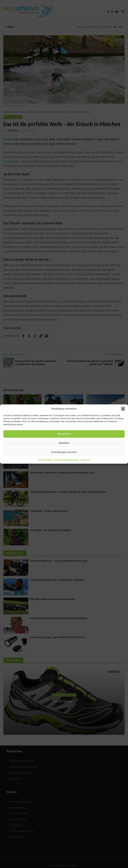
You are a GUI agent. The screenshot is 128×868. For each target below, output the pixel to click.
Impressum (86, 460)
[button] (123, 409)
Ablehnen (64, 443)
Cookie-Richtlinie (45, 460)
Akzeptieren (64, 434)
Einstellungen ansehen (64, 452)
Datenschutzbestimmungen (67, 460)
